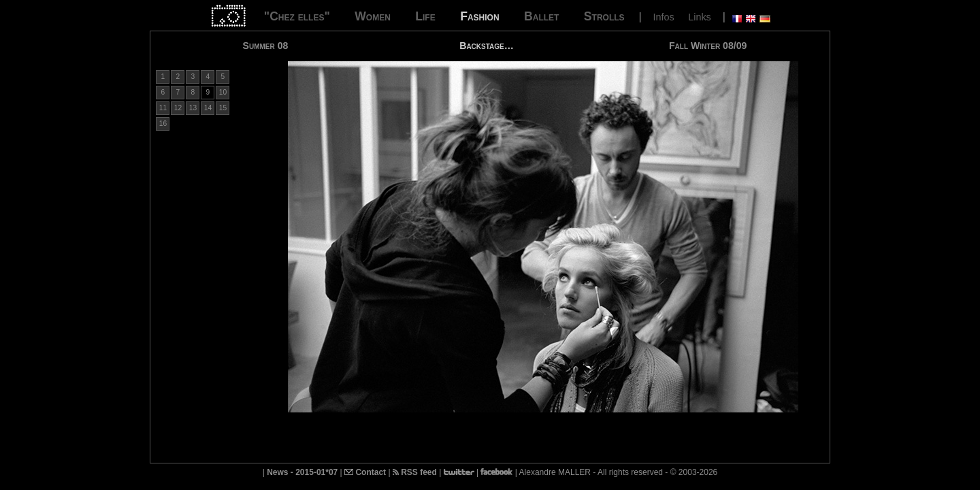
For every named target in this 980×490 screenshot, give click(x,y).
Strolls (604, 16)
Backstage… (487, 46)
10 (223, 92)
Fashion (479, 16)
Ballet (541, 16)
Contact (365, 472)
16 (163, 124)
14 (208, 108)
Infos (664, 17)
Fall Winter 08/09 (708, 46)
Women (373, 16)
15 (223, 108)
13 (193, 108)
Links (700, 17)
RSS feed (415, 472)
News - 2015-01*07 (302, 472)
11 (163, 108)
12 (178, 108)
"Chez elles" (297, 16)
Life (425, 16)
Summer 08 (266, 46)
